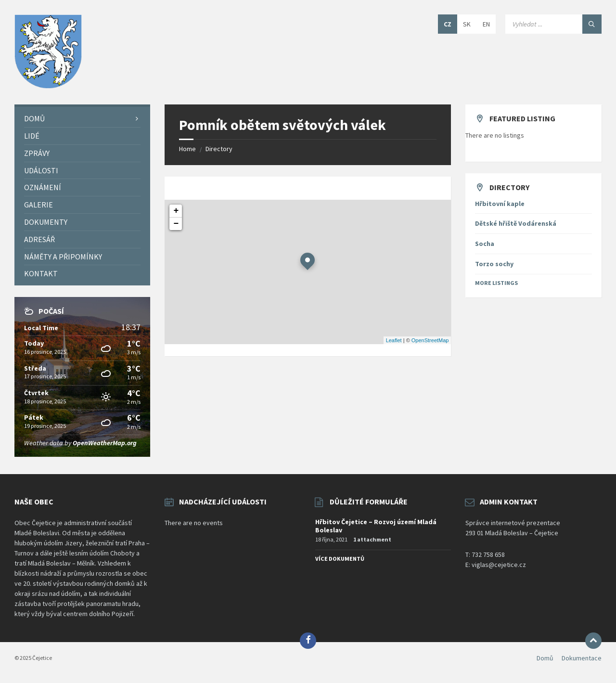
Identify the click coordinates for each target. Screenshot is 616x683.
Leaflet (394, 340)
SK (467, 24)
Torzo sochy (494, 264)
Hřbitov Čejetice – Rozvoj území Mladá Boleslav (376, 526)
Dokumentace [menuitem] (582, 658)
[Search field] (553, 24)
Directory (219, 149)
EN (486, 24)
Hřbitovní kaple (500, 204)
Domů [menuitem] (545, 658)
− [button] (176, 224)
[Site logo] (48, 86)
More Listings (496, 283)
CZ (448, 24)
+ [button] (176, 211)
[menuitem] (82, 119)
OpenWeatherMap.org (105, 443)
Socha (485, 244)
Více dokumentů (340, 559)
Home (187, 149)
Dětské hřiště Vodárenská (516, 223)
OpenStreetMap (430, 340)
